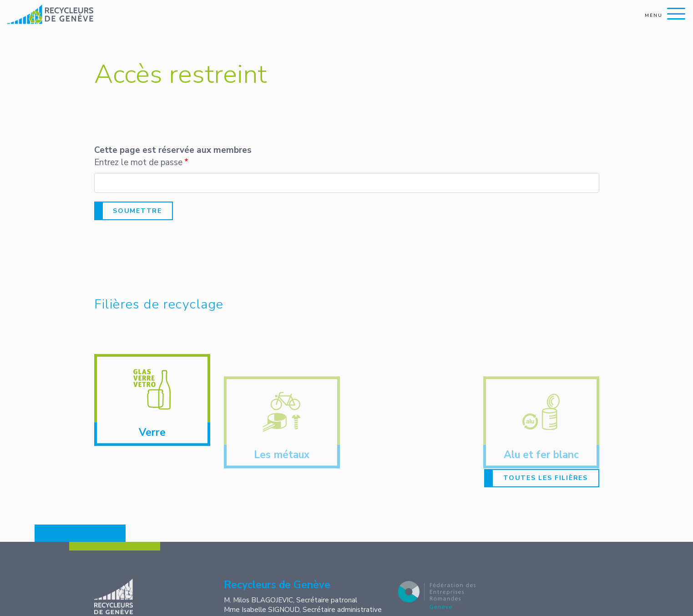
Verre (152, 439)
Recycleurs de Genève (140, 596)
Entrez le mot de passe (138, 162)
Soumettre (137, 211)
